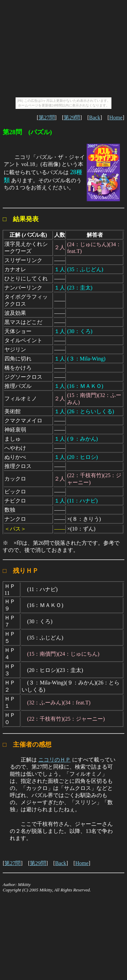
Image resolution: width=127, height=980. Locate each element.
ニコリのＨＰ (55, 760)
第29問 (72, 118)
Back (95, 118)
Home (116, 118)
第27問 (47, 118)
